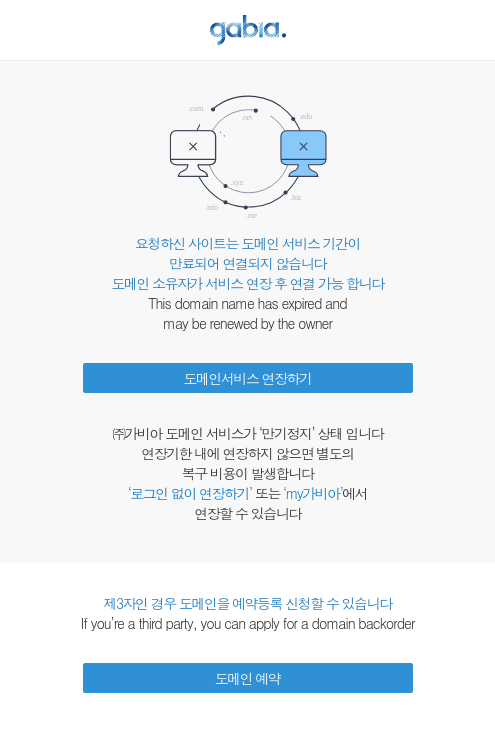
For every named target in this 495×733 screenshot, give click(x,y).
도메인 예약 (248, 678)
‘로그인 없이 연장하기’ (190, 493)
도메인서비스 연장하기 (247, 378)
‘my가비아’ (312, 493)
